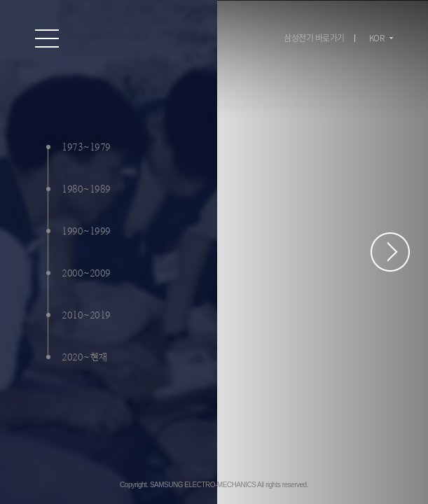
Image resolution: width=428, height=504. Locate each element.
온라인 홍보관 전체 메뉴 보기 (47, 38)
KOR (377, 38)
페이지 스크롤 (390, 252)
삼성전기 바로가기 (314, 38)
